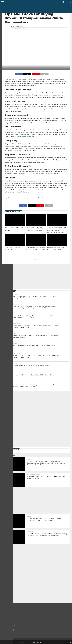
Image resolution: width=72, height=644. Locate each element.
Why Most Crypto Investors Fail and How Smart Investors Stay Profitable (15, 229)
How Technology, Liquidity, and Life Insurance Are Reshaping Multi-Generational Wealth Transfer (36, 229)
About (6, 640)
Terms (24, 640)
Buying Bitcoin (19, 201)
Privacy (18, 640)
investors (27, 201)
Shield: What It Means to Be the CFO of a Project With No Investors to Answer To (57, 249)
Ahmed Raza (16, 26)
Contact (12, 640)
